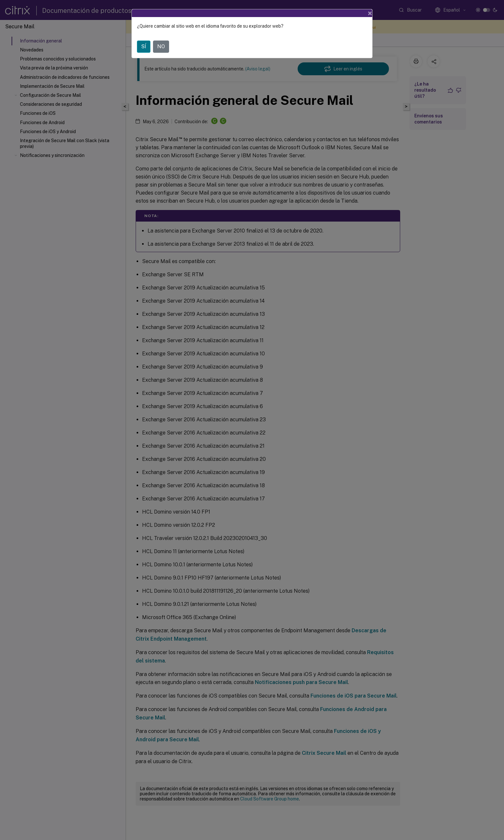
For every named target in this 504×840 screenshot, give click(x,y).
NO (161, 46)
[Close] (370, 13)
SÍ (144, 46)
